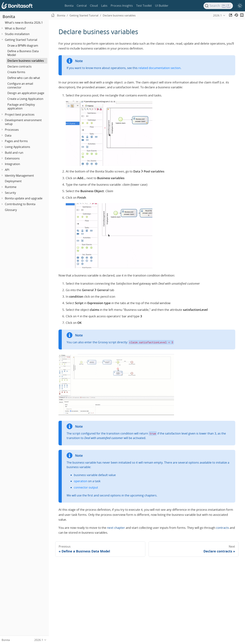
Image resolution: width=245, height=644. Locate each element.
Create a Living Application (25, 99)
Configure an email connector (20, 86)
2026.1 (217, 15)
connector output (86, 487)
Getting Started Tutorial (21, 40)
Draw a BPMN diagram (23, 46)
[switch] (240, 6)
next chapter (116, 528)
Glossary (11, 210)
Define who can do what (24, 78)
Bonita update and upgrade (24, 198)
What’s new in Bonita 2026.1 (24, 23)
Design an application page (26, 93)
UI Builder (162, 6)
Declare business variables (26, 61)
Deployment (13, 181)
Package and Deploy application (21, 106)
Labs (104, 6)
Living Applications (18, 147)
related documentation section (159, 68)
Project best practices (20, 114)
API (7, 170)
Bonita (69, 6)
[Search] (218, 6)
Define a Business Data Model (23, 53)
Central (82, 6)
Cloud (94, 6)
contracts (222, 528)
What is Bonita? (15, 28)
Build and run (14, 153)
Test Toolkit (144, 6)
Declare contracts (19, 66)
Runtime (11, 187)
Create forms (16, 72)
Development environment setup (23, 122)
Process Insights (122, 6)
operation (81, 481)
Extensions (12, 158)
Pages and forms (16, 141)
